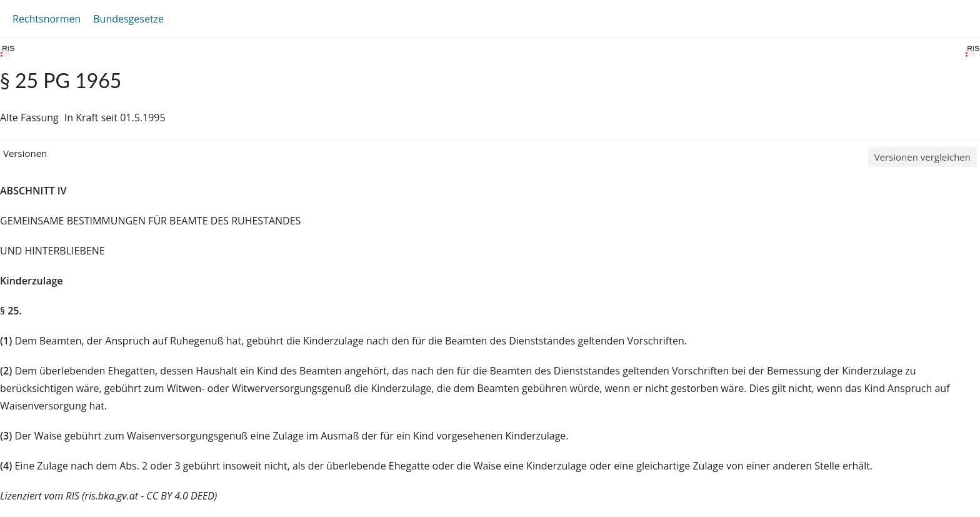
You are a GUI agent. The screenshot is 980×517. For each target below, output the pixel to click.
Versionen (25, 153)
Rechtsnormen (47, 19)
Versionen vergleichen (922, 157)
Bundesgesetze (128, 19)
